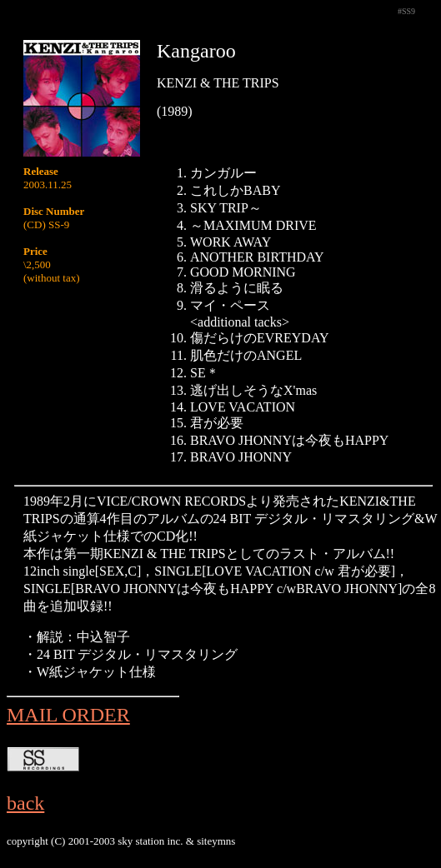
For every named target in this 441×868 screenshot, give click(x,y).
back (25, 803)
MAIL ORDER (68, 715)
